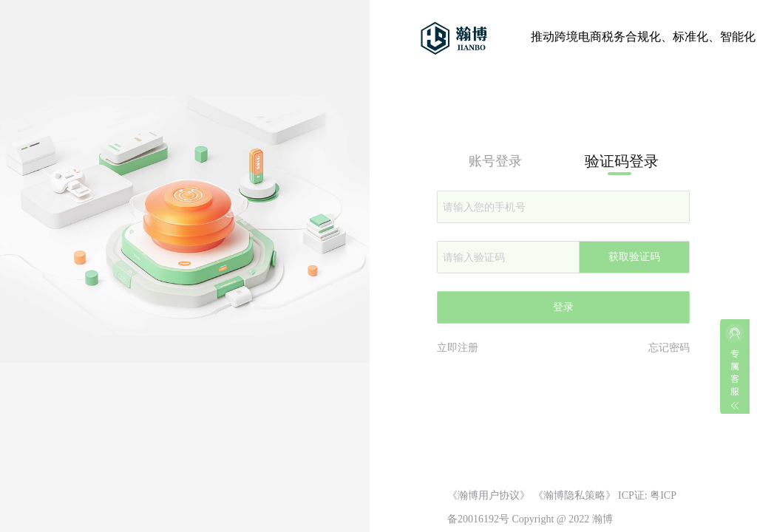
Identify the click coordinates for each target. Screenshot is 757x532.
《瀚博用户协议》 (489, 495)
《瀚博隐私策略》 (574, 495)
